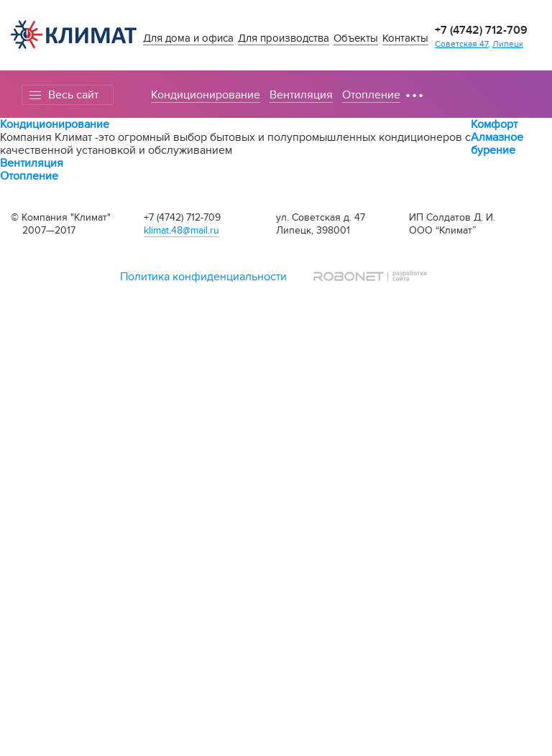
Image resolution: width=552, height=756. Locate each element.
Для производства (284, 38)
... (414, 88)
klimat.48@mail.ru (181, 230)
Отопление (371, 95)
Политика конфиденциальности (203, 277)
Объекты (356, 38)
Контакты (405, 38)
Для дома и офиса (188, 38)
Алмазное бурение (497, 144)
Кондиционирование (206, 95)
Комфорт (494, 124)
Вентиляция (301, 95)
